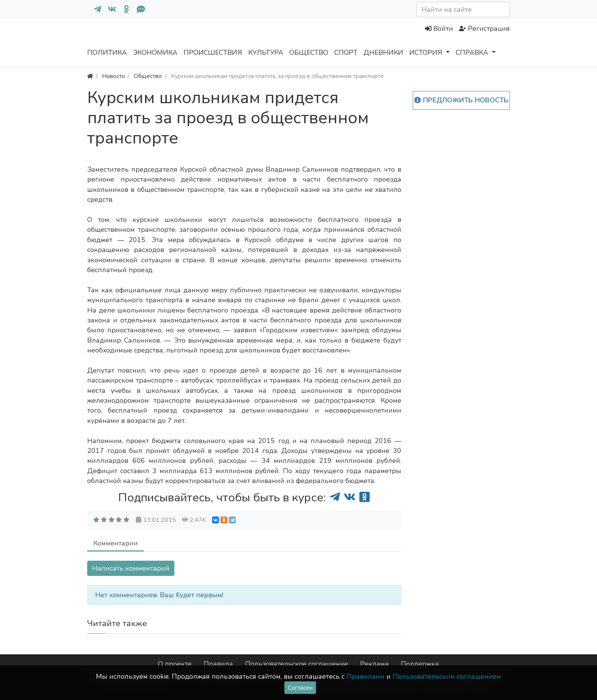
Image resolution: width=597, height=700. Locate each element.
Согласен (300, 688)
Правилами (366, 676)
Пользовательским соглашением (447, 676)
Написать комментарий (131, 568)
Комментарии (116, 543)
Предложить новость (461, 100)
